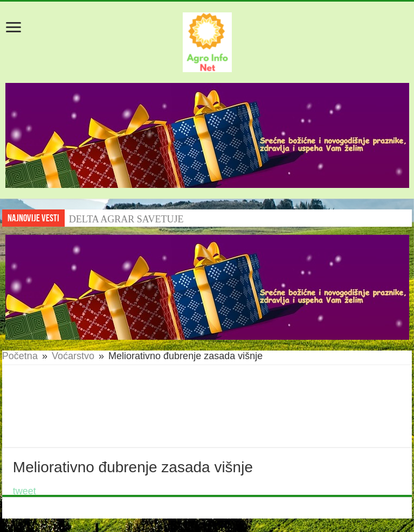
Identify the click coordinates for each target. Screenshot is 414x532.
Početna (20, 356)
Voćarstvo (73, 356)
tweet (25, 491)
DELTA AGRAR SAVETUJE (126, 219)
